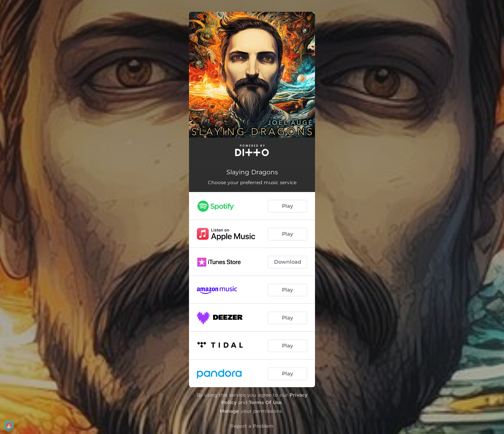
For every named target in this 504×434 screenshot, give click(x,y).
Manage (229, 411)
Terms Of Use (265, 402)
